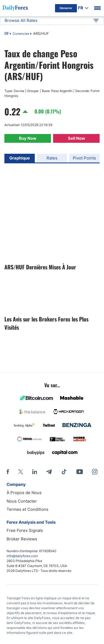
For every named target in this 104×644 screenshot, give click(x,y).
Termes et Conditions (28, 509)
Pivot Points (84, 158)
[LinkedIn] (34, 472)
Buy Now (28, 138)
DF (7, 34)
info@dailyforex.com (22, 556)
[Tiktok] (64, 472)
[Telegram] (49, 472)
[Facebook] (8, 472)
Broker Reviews (22, 539)
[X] (21, 472)
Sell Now (76, 138)
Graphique (20, 158)
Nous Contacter (22, 501)
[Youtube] (80, 472)
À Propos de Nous (24, 493)
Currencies (21, 34)
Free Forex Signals (25, 530)
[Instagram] (95, 472)
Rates (52, 158)
